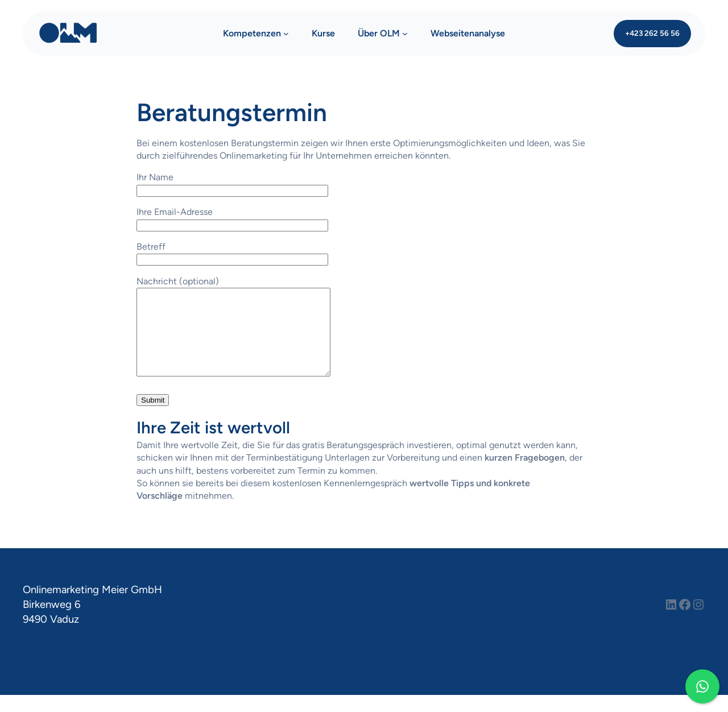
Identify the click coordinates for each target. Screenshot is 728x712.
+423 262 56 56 (652, 33)
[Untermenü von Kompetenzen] (286, 34)
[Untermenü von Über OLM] (405, 34)
